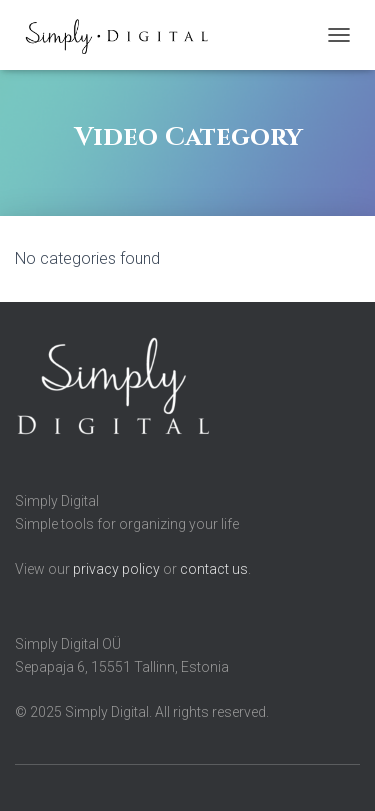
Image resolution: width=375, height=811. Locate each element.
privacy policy (116, 569)
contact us (214, 569)
